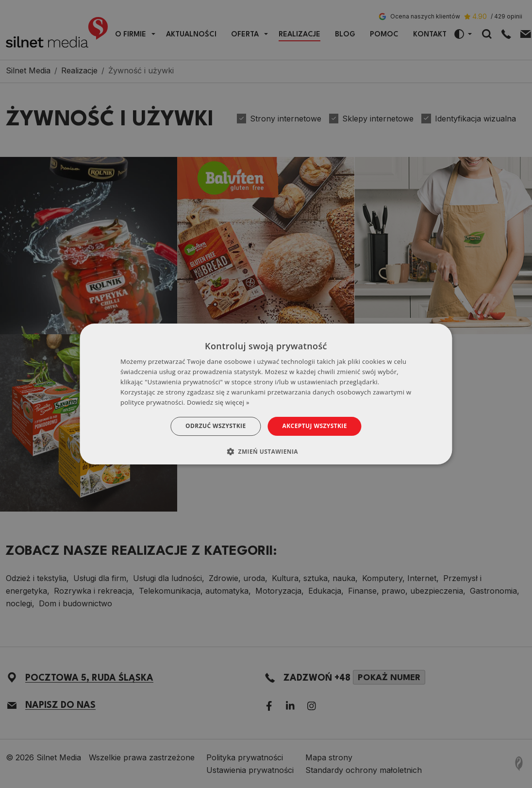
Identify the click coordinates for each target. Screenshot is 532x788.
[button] (266, 451)
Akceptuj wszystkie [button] (315, 426)
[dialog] (266, 394)
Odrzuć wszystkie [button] (216, 426)
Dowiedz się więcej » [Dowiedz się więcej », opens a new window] (218, 402)
